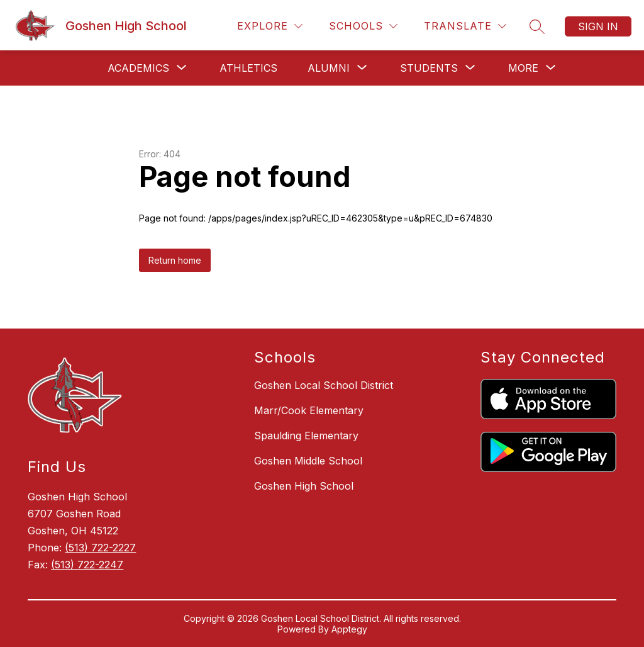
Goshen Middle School (308, 461)
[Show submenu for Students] (429, 68)
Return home (175, 260)
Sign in (598, 26)
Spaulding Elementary (306, 436)
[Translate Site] (465, 26)
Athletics (248, 68)
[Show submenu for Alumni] (329, 68)
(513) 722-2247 (87, 565)
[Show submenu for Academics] (138, 68)
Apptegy (349, 629)
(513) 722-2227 (100, 548)
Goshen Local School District (324, 385)
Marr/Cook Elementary (309, 410)
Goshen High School (304, 486)
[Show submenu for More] (523, 68)
